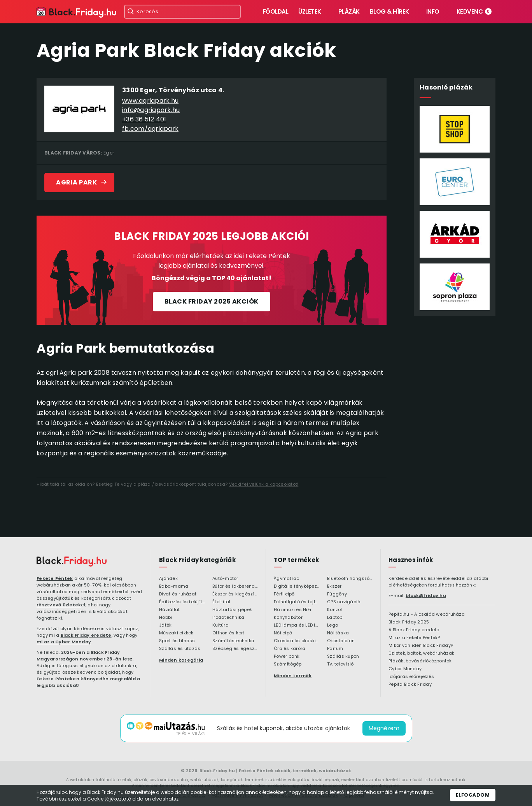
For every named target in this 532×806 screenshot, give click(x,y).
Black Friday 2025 (409, 622)
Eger (109, 153)
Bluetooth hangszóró (350, 579)
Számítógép (288, 664)
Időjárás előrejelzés (411, 677)
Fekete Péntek (55, 578)
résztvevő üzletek (59, 605)
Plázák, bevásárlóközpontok (420, 661)
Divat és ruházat (178, 594)
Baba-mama (174, 587)
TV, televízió (340, 664)
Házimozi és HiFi (292, 610)
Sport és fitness (177, 641)
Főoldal (276, 11)
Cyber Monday (405, 669)
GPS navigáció (344, 602)
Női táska (338, 633)
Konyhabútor (288, 618)
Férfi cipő (284, 594)
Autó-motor (225, 579)
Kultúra (220, 625)
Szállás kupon (343, 657)
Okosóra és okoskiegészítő (297, 641)
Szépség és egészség (235, 649)
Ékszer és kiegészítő (235, 594)
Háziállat (169, 610)
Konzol (335, 610)
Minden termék (293, 676)
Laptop (335, 618)
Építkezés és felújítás (182, 602)
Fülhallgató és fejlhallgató (297, 602)
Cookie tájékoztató (109, 799)
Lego (332, 625)
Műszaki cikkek (176, 633)
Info (433, 11)
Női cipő (283, 633)
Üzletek (310, 11)
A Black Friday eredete (414, 630)
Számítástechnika (233, 641)
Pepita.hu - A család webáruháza (427, 615)
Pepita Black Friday (410, 685)
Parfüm (335, 649)
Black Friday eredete (86, 635)
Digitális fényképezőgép (297, 587)
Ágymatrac (286, 579)
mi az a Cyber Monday (64, 642)
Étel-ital (221, 602)
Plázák (349, 11)
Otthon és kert (228, 633)
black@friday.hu (426, 595)
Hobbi (165, 618)
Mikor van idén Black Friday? (421, 646)
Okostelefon (341, 641)
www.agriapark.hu (150, 101)
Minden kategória (181, 660)
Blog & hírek (389, 11)
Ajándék (168, 579)
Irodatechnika (228, 618)
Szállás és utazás (180, 649)
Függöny (337, 594)
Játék (165, 625)
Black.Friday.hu (217, 771)
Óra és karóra (290, 649)
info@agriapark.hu (151, 110)
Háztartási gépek (232, 610)
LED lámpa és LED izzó (297, 625)
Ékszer (334, 587)
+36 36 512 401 (144, 119)
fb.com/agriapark (150, 129)
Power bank (287, 657)
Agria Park (76, 182)
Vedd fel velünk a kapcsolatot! (264, 484)
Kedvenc (474, 11)
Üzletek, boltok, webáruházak (421, 653)
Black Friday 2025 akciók (212, 301)
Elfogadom (473, 795)
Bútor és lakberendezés (235, 587)
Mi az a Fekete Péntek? (414, 638)
